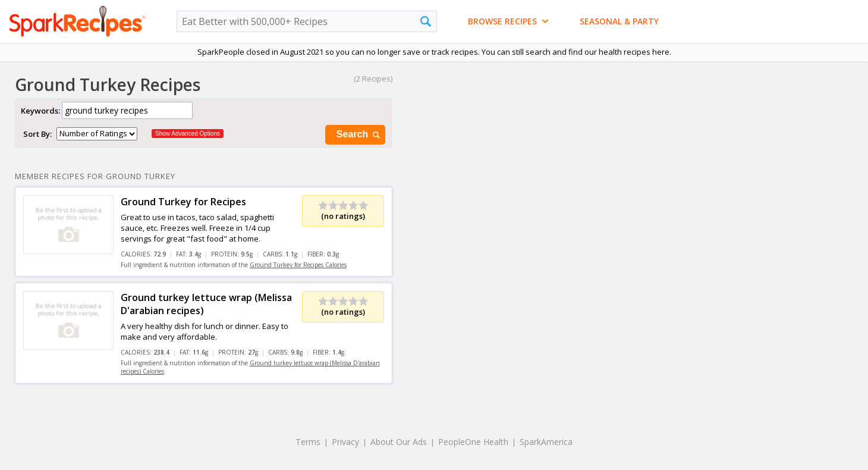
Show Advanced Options (188, 134)
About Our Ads (399, 442)
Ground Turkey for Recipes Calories (298, 265)
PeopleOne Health (473, 442)
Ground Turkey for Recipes (183, 202)
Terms (308, 442)
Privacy (345, 442)
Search (359, 135)
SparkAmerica (546, 442)
